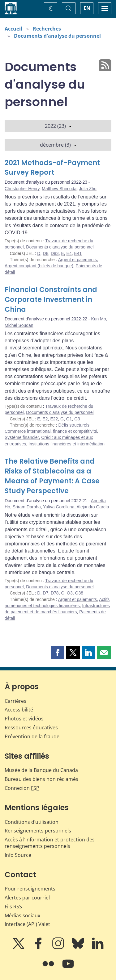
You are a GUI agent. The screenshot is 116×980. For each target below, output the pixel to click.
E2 (45, 419)
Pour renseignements (30, 889)
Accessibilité (19, 710)
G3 (77, 419)
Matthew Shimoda (59, 189)
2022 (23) (58, 126)
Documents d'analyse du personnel (57, 36)
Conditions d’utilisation (32, 822)
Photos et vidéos (24, 719)
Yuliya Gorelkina (59, 507)
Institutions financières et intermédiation (67, 444)
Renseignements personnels (38, 831)
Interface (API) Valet (27, 924)
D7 (45, 593)
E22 (54, 419)
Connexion (22, 788)
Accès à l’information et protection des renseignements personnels (50, 843)
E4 (69, 253)
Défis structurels (74, 425)
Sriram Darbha (27, 507)
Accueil (13, 29)
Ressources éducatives (31, 728)
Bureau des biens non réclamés (41, 779)
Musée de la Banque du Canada (41, 770)
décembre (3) (58, 145)
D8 (45, 253)
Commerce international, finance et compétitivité (51, 431)
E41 (78, 253)
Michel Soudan (19, 325)
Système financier (22, 437)
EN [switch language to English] (87, 8)
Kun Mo (98, 319)
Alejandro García (93, 507)
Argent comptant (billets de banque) (39, 266)
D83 (55, 253)
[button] (58, 653)
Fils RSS (13, 907)
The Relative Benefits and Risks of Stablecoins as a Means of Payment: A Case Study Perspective (52, 476)
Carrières (15, 701)
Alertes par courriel (27, 898)
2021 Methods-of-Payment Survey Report (52, 168)
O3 (70, 593)
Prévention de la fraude (32, 736)
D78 (55, 593)
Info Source (18, 855)
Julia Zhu (88, 189)
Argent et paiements (77, 260)
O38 (79, 593)
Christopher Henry (22, 189)
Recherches (47, 29)
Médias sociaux (22, 915)
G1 (69, 419)
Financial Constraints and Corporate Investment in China (51, 300)
